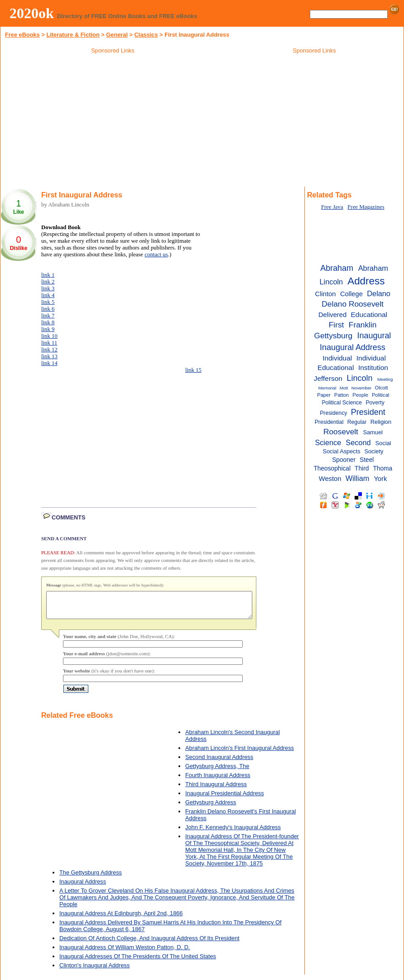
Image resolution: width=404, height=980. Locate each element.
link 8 (48, 322)
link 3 (48, 288)
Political (380, 395)
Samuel (373, 432)
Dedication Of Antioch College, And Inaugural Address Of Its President (149, 944)
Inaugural (374, 336)
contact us (156, 255)
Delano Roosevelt (353, 304)
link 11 (49, 343)
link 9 (48, 329)
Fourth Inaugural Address (218, 781)
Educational (369, 315)
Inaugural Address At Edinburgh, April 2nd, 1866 (121, 919)
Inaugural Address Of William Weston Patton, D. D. (125, 953)
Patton (341, 395)
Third (362, 468)
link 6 (48, 309)
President (368, 412)
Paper (324, 395)
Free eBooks (22, 35)
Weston (330, 479)
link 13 (49, 356)
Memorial (327, 388)
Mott (344, 388)
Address (366, 281)
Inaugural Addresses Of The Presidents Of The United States (138, 962)
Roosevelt (341, 432)
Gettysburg (333, 336)
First (337, 325)
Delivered (332, 315)
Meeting (385, 379)
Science (328, 442)
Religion (381, 422)
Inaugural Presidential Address (225, 799)
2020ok (32, 13)
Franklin (363, 325)
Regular (357, 422)
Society (374, 451)
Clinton (326, 294)
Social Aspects (341, 451)
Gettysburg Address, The (217, 771)
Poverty (375, 403)
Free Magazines (366, 207)
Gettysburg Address (211, 808)
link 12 (49, 350)
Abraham (337, 268)
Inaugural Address (83, 887)
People (360, 395)
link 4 (48, 295)
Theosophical (332, 468)
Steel (367, 460)
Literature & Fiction (73, 35)
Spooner (344, 460)
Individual (337, 358)
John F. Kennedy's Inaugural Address (233, 833)
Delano (379, 293)
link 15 (193, 370)
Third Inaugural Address (216, 790)
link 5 (48, 302)
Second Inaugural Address (219, 762)
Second (358, 442)
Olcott (382, 388)
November (361, 388)
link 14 (49, 363)
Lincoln (360, 378)
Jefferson (328, 378)
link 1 (48, 275)
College (351, 294)
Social (383, 443)
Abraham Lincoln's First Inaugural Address (240, 753)
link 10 (49, 336)
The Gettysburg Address (91, 878)
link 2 (48, 282)
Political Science (342, 403)
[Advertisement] (113, 122)
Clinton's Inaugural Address (94, 971)
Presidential (329, 422)
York (380, 479)
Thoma (382, 468)
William (357, 478)
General (117, 35)
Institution (373, 367)
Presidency (333, 413)
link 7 (48, 316)
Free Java (332, 207)
